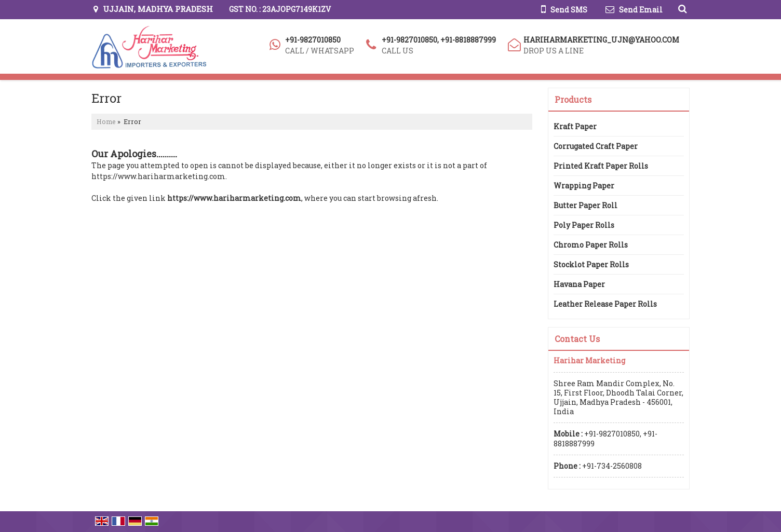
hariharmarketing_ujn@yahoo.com (601, 40)
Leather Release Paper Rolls (605, 304)
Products (573, 99)
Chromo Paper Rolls (591, 245)
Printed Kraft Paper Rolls (601, 166)
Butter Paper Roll (585, 205)
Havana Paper (579, 284)
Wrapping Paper (584, 186)
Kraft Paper (575, 126)
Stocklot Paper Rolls (591, 264)
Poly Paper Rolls (584, 225)
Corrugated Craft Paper (596, 146)
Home (106, 121)
